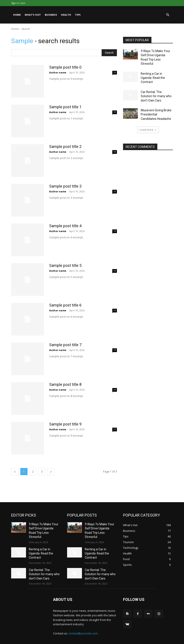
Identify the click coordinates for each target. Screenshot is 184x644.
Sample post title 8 (65, 384)
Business (51, 15)
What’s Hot (33, 15)
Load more (148, 117)
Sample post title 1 (65, 107)
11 (115, 73)
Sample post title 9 (65, 424)
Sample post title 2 (65, 147)
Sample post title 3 (65, 186)
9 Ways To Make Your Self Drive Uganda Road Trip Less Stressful (156, 54)
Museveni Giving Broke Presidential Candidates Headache (155, 103)
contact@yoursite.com (83, 620)
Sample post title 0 (65, 67)
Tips (78, 15)
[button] (168, 15)
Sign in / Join (18, 3)
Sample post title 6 (65, 305)
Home (17, 15)
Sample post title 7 (65, 345)
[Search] (109, 53)
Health (66, 15)
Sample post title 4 (65, 226)
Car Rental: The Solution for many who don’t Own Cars (155, 86)
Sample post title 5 (65, 265)
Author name (58, 72)
